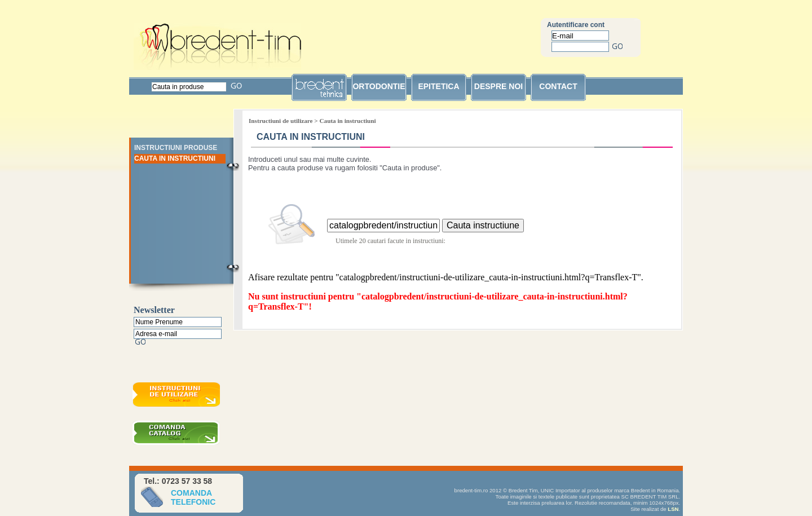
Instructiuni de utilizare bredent (178, 396)
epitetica (438, 86)
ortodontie (379, 86)
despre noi (498, 86)
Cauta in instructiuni (175, 158)
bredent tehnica (319, 91)
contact (558, 86)
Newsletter (154, 310)
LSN (673, 509)
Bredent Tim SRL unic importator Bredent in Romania (217, 47)
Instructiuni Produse (176, 148)
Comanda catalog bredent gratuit (178, 434)
